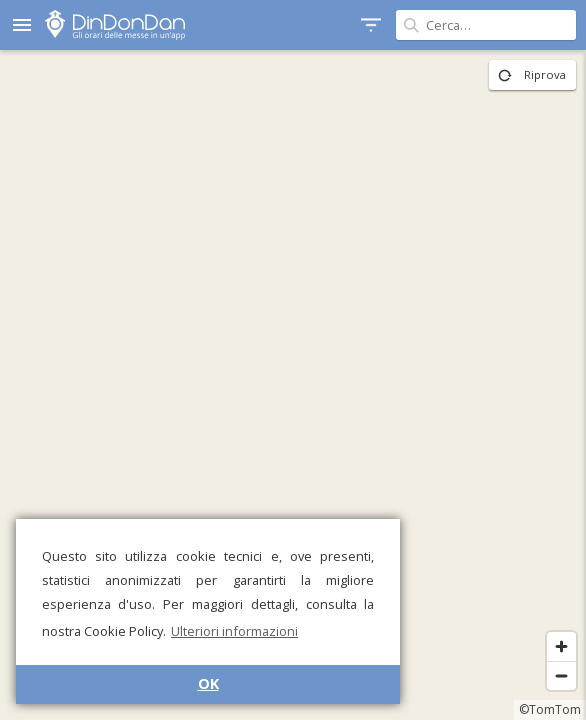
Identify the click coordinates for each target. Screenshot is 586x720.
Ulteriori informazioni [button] (234, 631)
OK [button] (208, 683)
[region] (293, 385)
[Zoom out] (561, 675)
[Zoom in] (561, 646)
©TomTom (550, 709)
